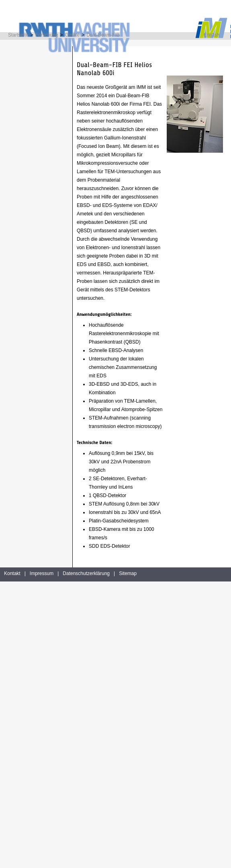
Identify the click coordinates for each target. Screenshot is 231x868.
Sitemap (128, 573)
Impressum (42, 573)
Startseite (18, 35)
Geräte (72, 35)
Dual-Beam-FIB (103, 35)
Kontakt (12, 573)
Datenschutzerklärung (86, 573)
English (212, 35)
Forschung (47, 35)
